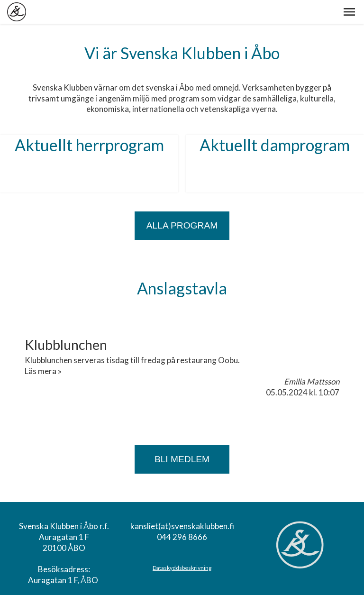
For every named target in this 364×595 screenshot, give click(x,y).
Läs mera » (43, 371)
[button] (349, 12)
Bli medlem (182, 459)
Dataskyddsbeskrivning (182, 568)
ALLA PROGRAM (182, 225)
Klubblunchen (66, 344)
